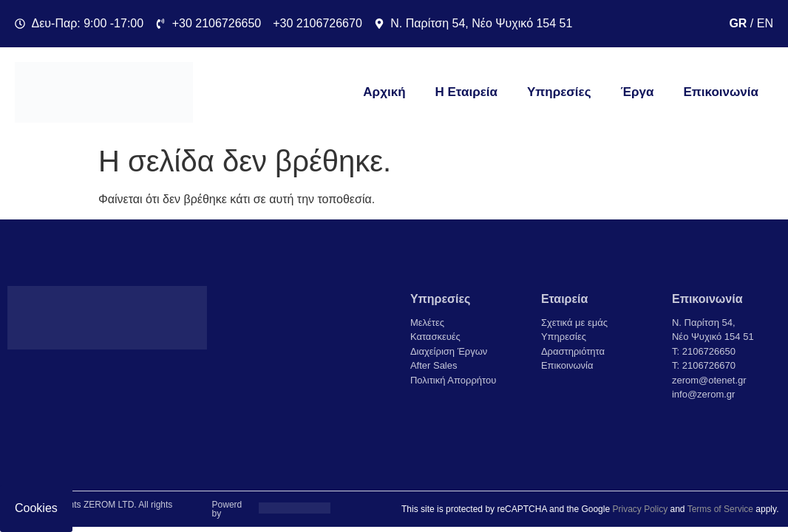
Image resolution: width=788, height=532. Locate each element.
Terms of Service (720, 509)
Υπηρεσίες (559, 92)
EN (765, 23)
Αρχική (384, 92)
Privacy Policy (640, 509)
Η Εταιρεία (466, 92)
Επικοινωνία (721, 92)
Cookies (36, 508)
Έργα (638, 92)
